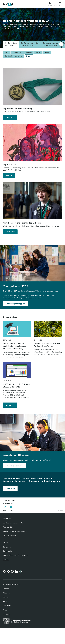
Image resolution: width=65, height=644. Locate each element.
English (38, 52)
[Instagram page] (12, 571)
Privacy (6, 610)
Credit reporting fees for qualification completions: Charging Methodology (14, 346)
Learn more (10, 232)
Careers (6, 559)
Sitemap (6, 589)
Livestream (10, 117)
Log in (7, 52)
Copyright (7, 614)
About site (7, 593)
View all (9, 405)
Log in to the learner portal (13, 523)
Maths (47, 52)
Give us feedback (10, 535)
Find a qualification (14, 466)
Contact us (7, 547)
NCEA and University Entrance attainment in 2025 (16, 385)
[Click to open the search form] (50, 4)
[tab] (11, 44)
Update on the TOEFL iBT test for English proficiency (47, 345)
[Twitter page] (8, 571)
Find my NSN (17, 52)
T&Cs (5, 601)
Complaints (7, 551)
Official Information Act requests (15, 555)
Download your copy (14, 304)
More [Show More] (29, 56)
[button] (5, 509)
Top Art (9, 176)
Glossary (6, 597)
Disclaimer (7, 606)
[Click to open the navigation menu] (60, 4)
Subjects (29, 52)
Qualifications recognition (13, 56)
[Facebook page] (4, 571)
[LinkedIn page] (17, 572)
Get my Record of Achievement (15, 531)
